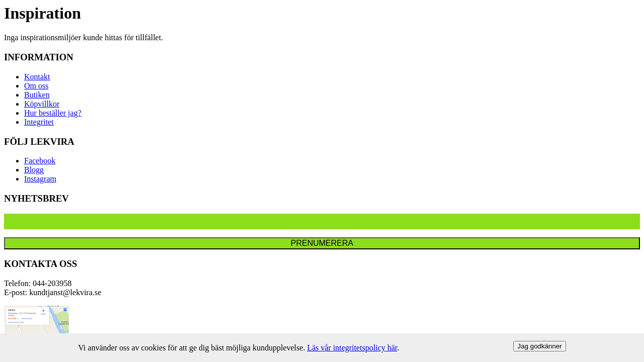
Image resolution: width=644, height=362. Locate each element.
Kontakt (37, 77)
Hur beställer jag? (53, 113)
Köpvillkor (42, 104)
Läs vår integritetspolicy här (352, 348)
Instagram (40, 179)
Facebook (40, 161)
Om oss (36, 86)
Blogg (34, 170)
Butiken (37, 95)
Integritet (39, 122)
